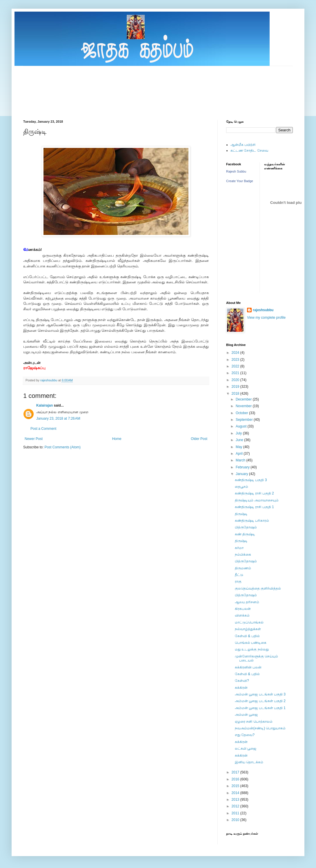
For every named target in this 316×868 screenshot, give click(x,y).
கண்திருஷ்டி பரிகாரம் (252, 521)
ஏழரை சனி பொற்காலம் (254, 722)
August (242, 426)
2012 (236, 806)
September (245, 420)
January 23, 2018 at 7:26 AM (58, 418)
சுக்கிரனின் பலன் (248, 667)
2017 (236, 772)
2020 (236, 380)
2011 (236, 813)
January (242, 474)
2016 (236, 779)
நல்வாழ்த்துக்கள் (248, 629)
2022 (236, 366)
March (241, 460)
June (240, 440)
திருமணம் (243, 568)
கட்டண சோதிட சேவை (249, 151)
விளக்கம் (242, 615)
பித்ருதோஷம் (246, 527)
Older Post (199, 439)
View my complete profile (266, 318)
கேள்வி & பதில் (247, 636)
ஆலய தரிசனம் (247, 602)
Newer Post (34, 439)
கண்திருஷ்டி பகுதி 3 (251, 480)
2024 (236, 353)
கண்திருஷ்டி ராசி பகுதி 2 (254, 493)
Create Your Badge (240, 181)
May (239, 447)
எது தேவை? (245, 735)
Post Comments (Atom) (62, 447)
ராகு (238, 581)
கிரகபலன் (243, 609)
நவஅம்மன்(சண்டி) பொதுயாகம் (260, 728)
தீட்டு (239, 575)
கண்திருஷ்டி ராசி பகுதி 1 (254, 507)
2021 (236, 373)
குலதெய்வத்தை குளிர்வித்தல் (258, 588)
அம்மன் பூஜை (246, 715)
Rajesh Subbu (236, 171)
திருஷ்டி (241, 514)
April (240, 454)
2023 (236, 360)
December (244, 399)
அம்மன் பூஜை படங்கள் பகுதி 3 (260, 694)
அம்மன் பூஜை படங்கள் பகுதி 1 (260, 708)
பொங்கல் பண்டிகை (251, 643)
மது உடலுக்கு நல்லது (252, 649)
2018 (236, 394)
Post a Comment (43, 429)
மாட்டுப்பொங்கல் (249, 622)
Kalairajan (45, 405)
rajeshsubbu (49, 380)
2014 (236, 793)
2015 (236, 786)
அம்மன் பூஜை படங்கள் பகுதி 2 (260, 701)
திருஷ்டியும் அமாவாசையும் (257, 500)
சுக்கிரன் (241, 688)
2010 (236, 820)
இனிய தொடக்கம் (249, 762)
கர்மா (239, 548)
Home (117, 439)
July (239, 433)
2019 (236, 387)
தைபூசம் (241, 487)
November (244, 406)
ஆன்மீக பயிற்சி (243, 145)
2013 (236, 800)
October (242, 413)
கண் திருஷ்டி (245, 534)
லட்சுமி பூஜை (246, 749)
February (243, 467)
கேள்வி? (242, 681)
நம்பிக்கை (243, 554)
